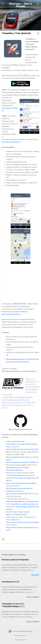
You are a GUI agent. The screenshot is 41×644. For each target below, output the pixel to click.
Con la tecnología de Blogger (20, 631)
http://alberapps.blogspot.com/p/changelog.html (19, 371)
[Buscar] (38, 4)
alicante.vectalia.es (20, 312)
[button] (38, 34)
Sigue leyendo (33, 597)
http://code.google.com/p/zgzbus (24, 483)
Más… (11, 26)
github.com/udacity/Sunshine (17, 514)
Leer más (35, 575)
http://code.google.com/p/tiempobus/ (16, 400)
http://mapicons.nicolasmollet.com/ (19, 494)
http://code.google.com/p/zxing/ (18, 457)
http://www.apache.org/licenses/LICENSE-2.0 (22, 462)
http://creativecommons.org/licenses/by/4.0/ (22, 449)
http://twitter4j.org (20, 475)
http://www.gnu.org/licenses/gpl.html (19, 488)
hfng (26, 635)
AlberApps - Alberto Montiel (21, 5)
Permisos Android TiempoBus (15, 560)
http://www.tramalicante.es (11, 142)
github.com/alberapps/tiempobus (20, 429)
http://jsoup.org (12, 468)
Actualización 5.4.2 (10, 582)
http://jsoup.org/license (14, 470)
